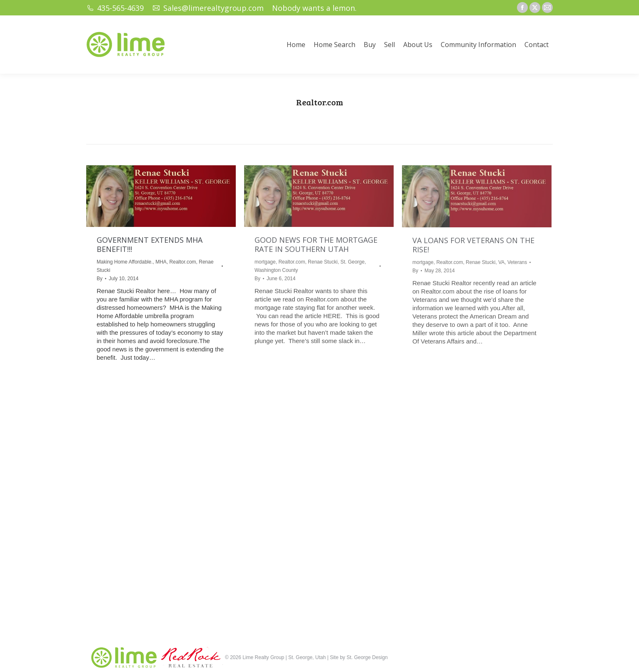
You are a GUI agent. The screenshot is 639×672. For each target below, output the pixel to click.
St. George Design (367, 657)
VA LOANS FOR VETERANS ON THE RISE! (473, 245)
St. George (352, 262)
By (100, 279)
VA (501, 262)
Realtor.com (183, 262)
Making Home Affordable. (125, 262)
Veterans (517, 262)
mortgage (265, 262)
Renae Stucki (323, 262)
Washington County (276, 270)
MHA (161, 262)
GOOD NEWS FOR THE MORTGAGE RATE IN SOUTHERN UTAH (316, 244)
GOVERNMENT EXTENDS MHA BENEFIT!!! (150, 244)
